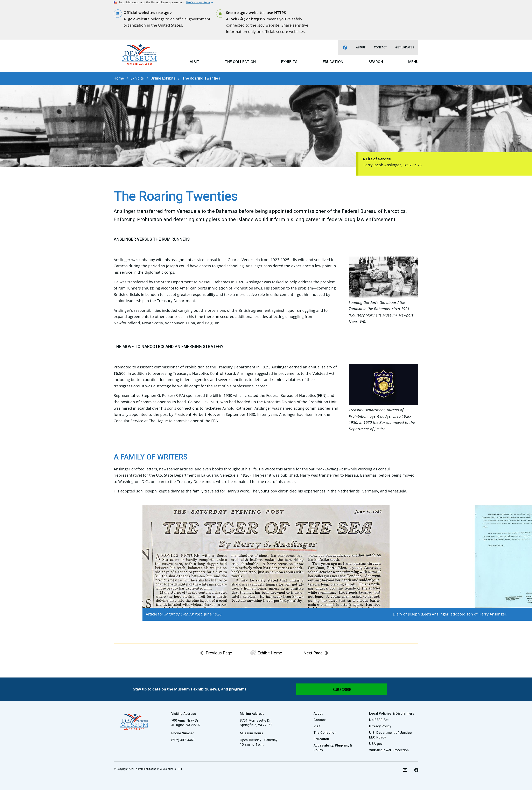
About (361, 47)
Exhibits (289, 62)
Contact (380, 47)
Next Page (313, 653)
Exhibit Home (270, 653)
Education (333, 62)
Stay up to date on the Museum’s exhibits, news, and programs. (190, 689)
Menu (413, 62)
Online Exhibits (163, 78)
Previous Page (219, 653)
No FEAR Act (379, 720)
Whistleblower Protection (389, 750)
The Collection (240, 62)
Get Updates (405, 47)
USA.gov (376, 744)
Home (119, 78)
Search (376, 62)
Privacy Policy (380, 726)
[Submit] (342, 689)
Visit (195, 62)
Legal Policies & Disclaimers (392, 713)
